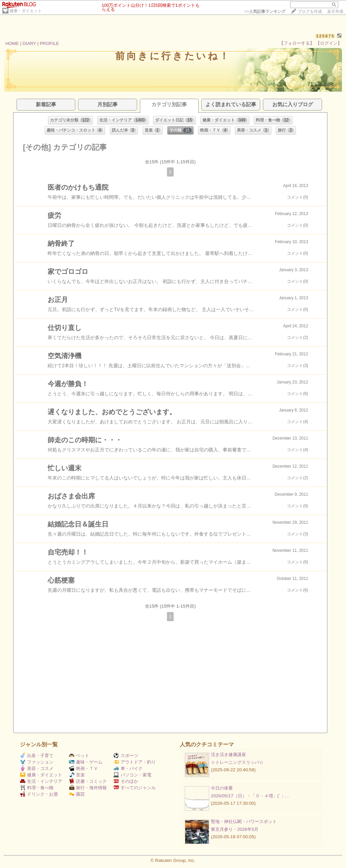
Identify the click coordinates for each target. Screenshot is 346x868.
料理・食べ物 (37, 788)
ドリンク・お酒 (39, 794)
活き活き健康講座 (228, 755)
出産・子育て (37, 756)
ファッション (37, 762)
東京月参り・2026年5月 (235, 829)
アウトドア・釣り (135, 762)
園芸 (77, 794)
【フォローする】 (297, 43)
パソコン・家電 (132, 775)
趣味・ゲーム (86, 762)
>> (265, 11)
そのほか (126, 781)
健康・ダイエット (26, 11)
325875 (325, 36)
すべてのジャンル (135, 788)
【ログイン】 (329, 43)
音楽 (77, 775)
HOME (12, 43)
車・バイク (128, 768)
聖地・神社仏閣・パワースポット (244, 822)
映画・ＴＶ (83, 768)
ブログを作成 (310, 11)
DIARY (29, 43)
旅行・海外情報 (88, 788)
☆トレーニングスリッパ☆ (237, 762)
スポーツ (126, 756)
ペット (79, 756)
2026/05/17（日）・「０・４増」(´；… (250, 796)
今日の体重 (222, 788)
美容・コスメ (37, 768)
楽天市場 (335, 11)
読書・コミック (88, 781)
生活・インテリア (41, 781)
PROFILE (50, 43)
